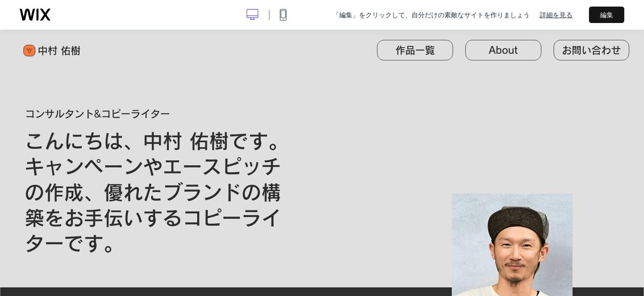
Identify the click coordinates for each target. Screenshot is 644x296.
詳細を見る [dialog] (556, 15)
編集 (607, 15)
